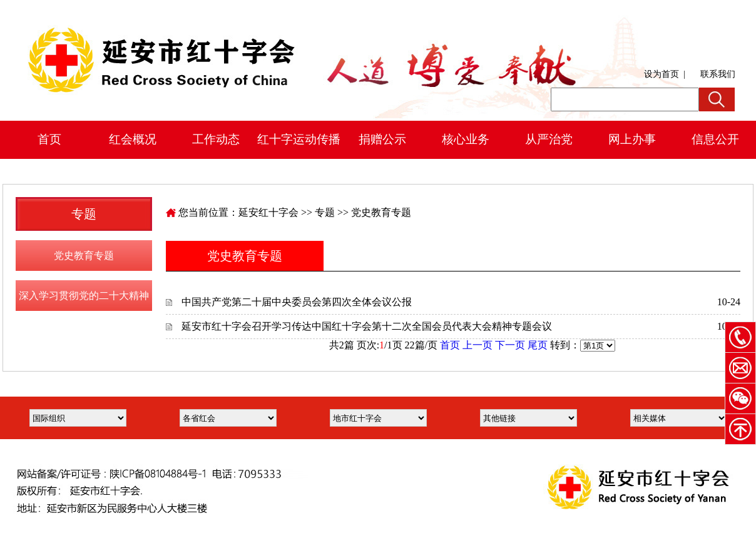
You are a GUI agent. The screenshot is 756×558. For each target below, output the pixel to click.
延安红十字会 (268, 212)
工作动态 (216, 139)
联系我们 (718, 74)
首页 (49, 139)
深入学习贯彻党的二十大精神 (84, 296)
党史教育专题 (84, 256)
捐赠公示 (382, 139)
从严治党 (549, 139)
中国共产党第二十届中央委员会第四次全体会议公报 (297, 302)
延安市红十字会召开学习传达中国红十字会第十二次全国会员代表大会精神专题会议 (367, 326)
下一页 (510, 345)
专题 (325, 212)
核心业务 (466, 139)
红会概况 (133, 139)
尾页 (538, 345)
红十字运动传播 (299, 139)
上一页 (478, 345)
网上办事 (632, 139)
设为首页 (661, 74)
